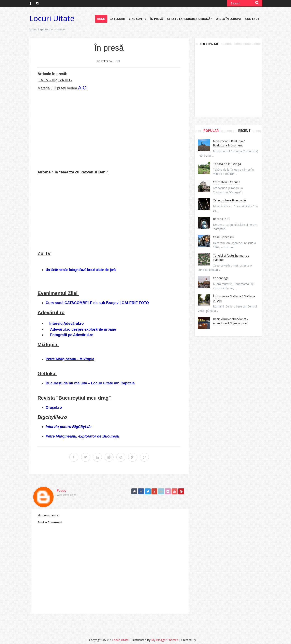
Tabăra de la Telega (227, 164)
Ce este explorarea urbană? (189, 19)
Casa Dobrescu (223, 237)
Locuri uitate (52, 18)
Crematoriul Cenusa (227, 182)
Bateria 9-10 (222, 219)
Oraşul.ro (54, 407)
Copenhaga (221, 278)
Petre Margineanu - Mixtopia (70, 359)
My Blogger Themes (165, 640)
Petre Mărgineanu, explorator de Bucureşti (82, 436)
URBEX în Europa (228, 19)
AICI (83, 88)
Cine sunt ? (137, 19)
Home (101, 19)
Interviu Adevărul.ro (66, 324)
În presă (157, 19)
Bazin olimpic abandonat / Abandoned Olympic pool (231, 321)
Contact (252, 19)
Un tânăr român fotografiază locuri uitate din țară (81, 270)
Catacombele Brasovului (230, 200)
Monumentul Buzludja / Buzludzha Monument (229, 143)
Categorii (117, 19)
